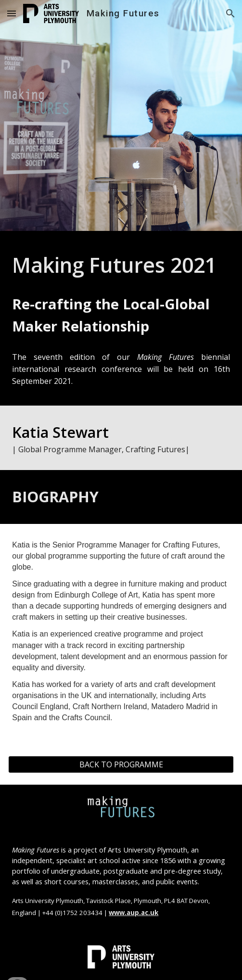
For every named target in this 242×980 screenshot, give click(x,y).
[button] (12, 13)
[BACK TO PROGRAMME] (121, 764)
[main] (121, 265)
